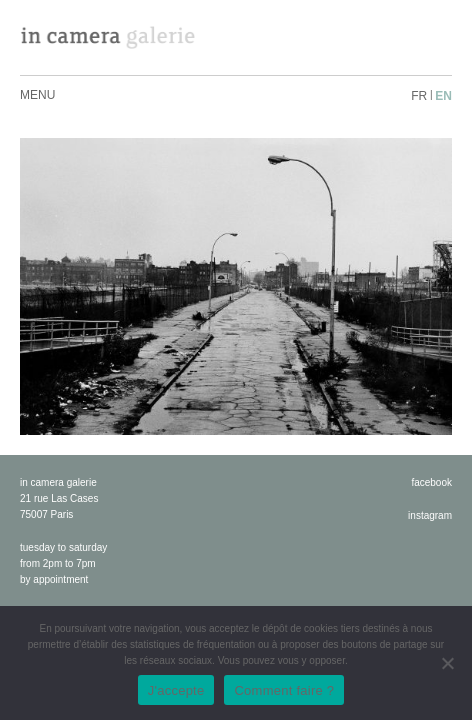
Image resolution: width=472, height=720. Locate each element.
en (443, 96)
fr (419, 96)
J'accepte (176, 690)
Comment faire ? (284, 690)
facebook (431, 482)
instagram (430, 515)
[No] (447, 663)
